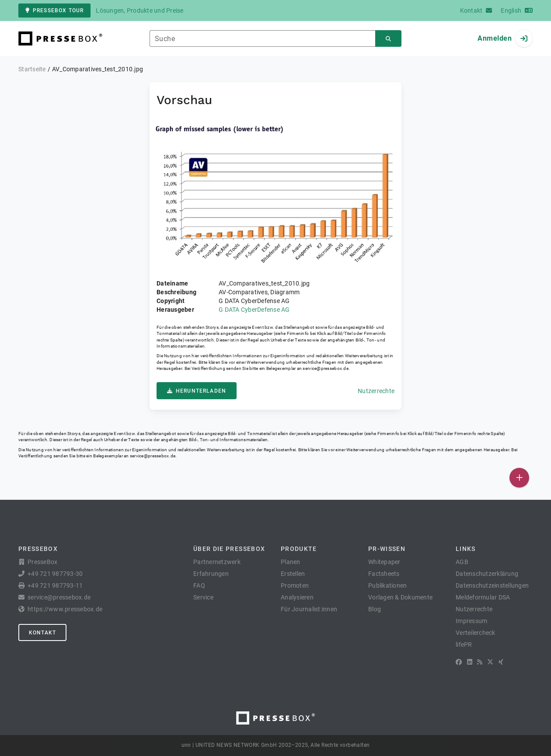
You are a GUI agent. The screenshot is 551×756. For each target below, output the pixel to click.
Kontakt (42, 633)
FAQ (199, 585)
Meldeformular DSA (483, 597)
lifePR (464, 645)
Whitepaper (384, 562)
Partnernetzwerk (217, 562)
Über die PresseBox (229, 549)
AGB (462, 562)
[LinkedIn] (470, 662)
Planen (291, 562)
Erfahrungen (211, 574)
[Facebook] (459, 662)
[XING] (501, 662)
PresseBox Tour (54, 10)
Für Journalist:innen (309, 609)
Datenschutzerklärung (487, 574)
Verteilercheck (476, 633)
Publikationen (387, 585)
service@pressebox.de (325, 368)
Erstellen (293, 574)
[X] (490, 662)
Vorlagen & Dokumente (400, 597)
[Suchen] (388, 39)
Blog (375, 609)
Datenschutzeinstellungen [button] (492, 585)
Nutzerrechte (376, 391)
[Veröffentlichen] (519, 478)
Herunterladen (197, 391)
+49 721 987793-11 (55, 585)
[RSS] (480, 662)
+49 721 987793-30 (55, 574)
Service (203, 597)
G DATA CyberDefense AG (254, 310)
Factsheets (384, 574)
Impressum (471, 621)
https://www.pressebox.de (65, 609)
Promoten (295, 585)
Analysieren (297, 597)
